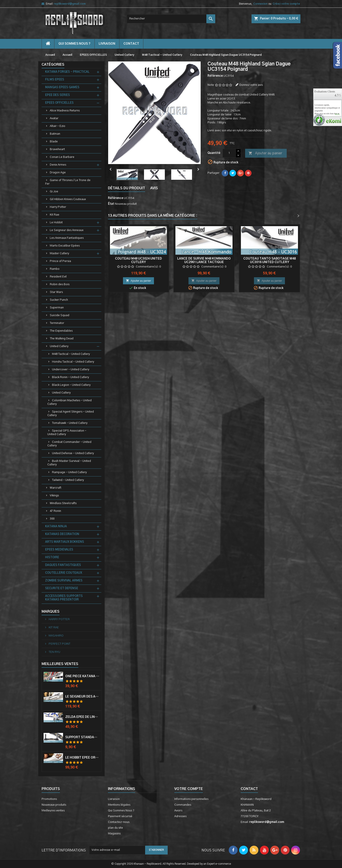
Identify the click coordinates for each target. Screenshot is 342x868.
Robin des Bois (60, 284)
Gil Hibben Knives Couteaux (68, 199)
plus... (338, 115)
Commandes (183, 805)
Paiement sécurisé (120, 816)
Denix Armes (58, 165)
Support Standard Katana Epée (82, 737)
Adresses (180, 816)
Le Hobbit (56, 223)
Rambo (55, 269)
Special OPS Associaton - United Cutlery (67, 433)
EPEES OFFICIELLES (59, 103)
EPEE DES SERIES (58, 95)
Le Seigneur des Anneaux (67, 230)
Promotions (49, 799)
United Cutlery (59, 346)
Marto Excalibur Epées (65, 246)
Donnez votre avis (251, 85)
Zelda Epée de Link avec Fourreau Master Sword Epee (82, 717)
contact (131, 44)
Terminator (57, 323)
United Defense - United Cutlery (73, 453)
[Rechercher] (171, 19)
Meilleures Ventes (60, 664)
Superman (57, 308)
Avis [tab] (154, 188)
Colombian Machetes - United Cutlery (69, 402)
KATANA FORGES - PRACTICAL (67, 72)
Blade (54, 142)
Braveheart (57, 149)
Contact (249, 789)
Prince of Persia (60, 261)
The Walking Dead (62, 339)
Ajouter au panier (265, 153)
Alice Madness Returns (65, 111)
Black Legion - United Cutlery (71, 385)
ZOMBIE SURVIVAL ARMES (64, 581)
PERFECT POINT (59, 644)
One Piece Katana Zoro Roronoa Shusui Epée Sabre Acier (82, 676)
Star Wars (56, 292)
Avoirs (178, 811)
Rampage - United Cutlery (69, 472)
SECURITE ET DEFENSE (62, 588)
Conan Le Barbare (62, 157)
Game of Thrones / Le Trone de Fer (68, 182)
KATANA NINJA (56, 527)
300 (52, 519)
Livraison (107, 44)
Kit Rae (55, 215)
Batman (55, 134)
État (111, 204)
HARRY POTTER (59, 619)
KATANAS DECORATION (62, 534)
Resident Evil (58, 277)
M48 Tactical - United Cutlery (71, 354)
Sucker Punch (59, 300)
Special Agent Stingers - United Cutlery (71, 414)
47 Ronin (55, 511)
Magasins (114, 834)
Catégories (53, 65)
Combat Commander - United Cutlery (69, 444)
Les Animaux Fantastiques (67, 238)
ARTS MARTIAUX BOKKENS (65, 542)
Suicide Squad (60, 315)
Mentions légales (119, 805)
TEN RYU (54, 652)
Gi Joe (54, 192)
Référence (215, 76)
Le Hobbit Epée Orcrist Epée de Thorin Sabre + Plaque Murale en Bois (82, 758)
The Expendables (61, 331)
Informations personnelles (191, 799)
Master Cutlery (59, 253)
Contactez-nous (119, 822)
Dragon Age (58, 173)
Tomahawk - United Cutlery (70, 423)
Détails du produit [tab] (127, 188)
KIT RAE (53, 628)
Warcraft (56, 488)
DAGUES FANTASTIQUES (63, 565)
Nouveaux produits (54, 805)
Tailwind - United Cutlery (68, 480)
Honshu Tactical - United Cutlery (73, 362)
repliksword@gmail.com (70, 4)
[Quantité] (229, 153)
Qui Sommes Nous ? (74, 44)
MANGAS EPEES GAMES (62, 87)
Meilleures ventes (53, 811)
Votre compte (189, 789)
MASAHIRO (56, 636)
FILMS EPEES (55, 80)
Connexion (260, 4)
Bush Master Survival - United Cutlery (69, 463)
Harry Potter (58, 207)
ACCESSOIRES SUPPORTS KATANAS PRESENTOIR (64, 598)
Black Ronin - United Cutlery (70, 377)
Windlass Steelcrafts (63, 503)
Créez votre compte (286, 4)
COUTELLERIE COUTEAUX (64, 573)
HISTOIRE (52, 557)
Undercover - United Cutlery (71, 370)
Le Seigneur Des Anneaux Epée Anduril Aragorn (82, 697)
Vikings (54, 496)
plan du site (115, 828)
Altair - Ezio (58, 126)
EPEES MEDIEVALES (59, 550)
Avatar (54, 118)
